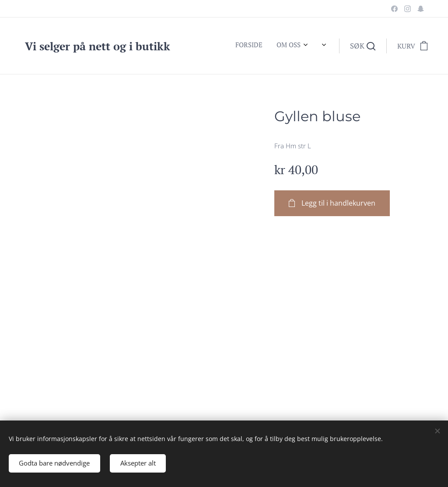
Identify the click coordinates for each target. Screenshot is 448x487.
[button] (363, 46)
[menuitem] (191, 46)
